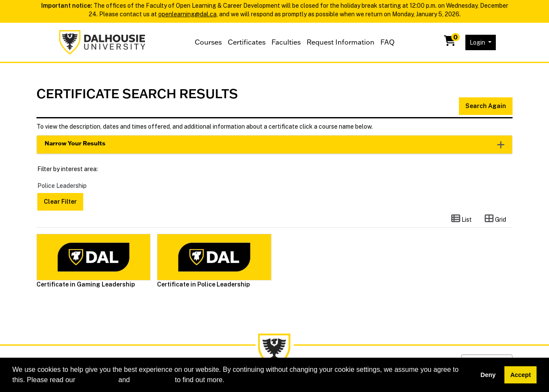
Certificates (247, 42)
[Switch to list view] (462, 219)
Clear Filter (60, 202)
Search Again (486, 106)
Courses (208, 42)
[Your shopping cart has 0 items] (450, 42)
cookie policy (97, 380)
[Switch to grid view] (495, 219)
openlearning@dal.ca (187, 14)
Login (478, 42)
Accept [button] (521, 375)
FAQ (388, 42)
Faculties (286, 42)
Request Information (341, 42)
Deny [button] (488, 375)
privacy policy (152, 380)
